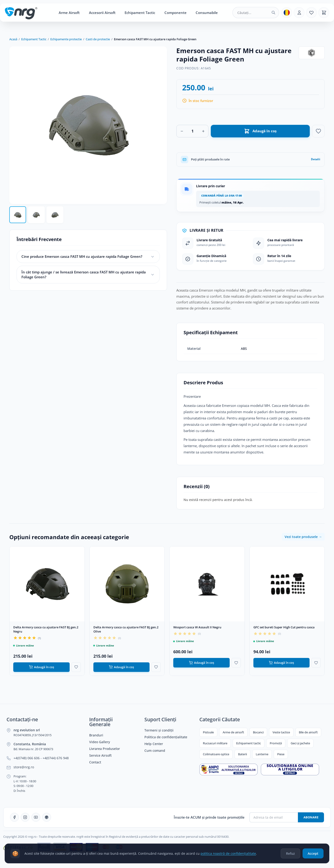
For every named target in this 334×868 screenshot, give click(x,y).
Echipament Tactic (140, 13)
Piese (281, 754)
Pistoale (208, 732)
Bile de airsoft (308, 732)
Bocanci (258, 732)
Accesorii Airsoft (102, 13)
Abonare (311, 817)
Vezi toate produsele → (303, 537)
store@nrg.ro (24, 767)
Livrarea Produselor (105, 749)
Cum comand (155, 751)
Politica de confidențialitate (166, 737)
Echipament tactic (249, 743)
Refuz (290, 855)
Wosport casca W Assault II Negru (197, 627)
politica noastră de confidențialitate (228, 855)
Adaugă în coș (41, 667)
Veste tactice (281, 732)
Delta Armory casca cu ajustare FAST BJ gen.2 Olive (126, 629)
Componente (176, 13)
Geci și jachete (300, 743)
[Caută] (273, 13)
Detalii (316, 159)
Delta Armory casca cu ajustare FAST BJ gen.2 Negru (46, 629)
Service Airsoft (100, 756)
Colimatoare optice (216, 754)
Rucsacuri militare (215, 743)
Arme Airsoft (69, 13)
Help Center (154, 744)
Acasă (13, 39)
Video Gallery (100, 742)
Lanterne (262, 754)
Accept (313, 855)
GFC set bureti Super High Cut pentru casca (284, 627)
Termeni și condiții (159, 730)
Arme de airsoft (233, 732)
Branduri (96, 735)
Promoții (276, 743)
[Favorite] (311, 13)
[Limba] (287, 13)
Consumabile (207, 13)
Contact (95, 762)
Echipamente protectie (66, 39)
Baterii (242, 754)
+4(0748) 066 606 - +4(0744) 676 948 (41, 758)
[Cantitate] (192, 131)
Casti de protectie (98, 39)
